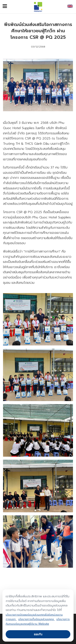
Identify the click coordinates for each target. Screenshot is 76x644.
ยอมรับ (38, 634)
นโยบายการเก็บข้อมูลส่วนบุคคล (36, 619)
